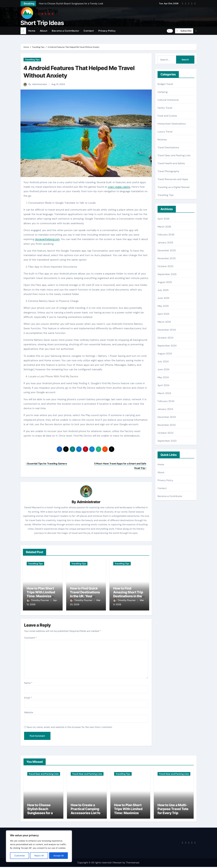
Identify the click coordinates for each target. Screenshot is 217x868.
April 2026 (164, 219)
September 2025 (167, 274)
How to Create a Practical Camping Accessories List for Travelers (86, 812)
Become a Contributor (65, 31)
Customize (20, 856)
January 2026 (165, 243)
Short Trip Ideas (42, 23)
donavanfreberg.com (47, 239)
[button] (196, 31)
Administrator (40, 84)
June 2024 (164, 369)
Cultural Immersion (168, 100)
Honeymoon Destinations (172, 124)
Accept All (59, 856)
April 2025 (164, 314)
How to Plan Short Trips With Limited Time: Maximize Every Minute (41, 594)
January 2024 (165, 409)
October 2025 (165, 266)
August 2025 (165, 282)
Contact (89, 31)
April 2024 (164, 385)
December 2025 (167, 250)
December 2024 (167, 330)
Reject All (39, 856)
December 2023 (167, 417)
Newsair (117, 863)
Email (28, 697)
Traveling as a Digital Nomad (174, 187)
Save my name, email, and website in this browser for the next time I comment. (70, 726)
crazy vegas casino (119, 187)
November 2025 (167, 258)
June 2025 (164, 298)
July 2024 (163, 361)
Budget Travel (165, 84)
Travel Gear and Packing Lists (174, 155)
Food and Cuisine (167, 116)
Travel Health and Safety (171, 163)
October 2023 (165, 433)
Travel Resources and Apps (173, 179)
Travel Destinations (168, 147)
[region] (39, 846)
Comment (30, 637)
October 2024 (165, 338)
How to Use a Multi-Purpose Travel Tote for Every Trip (173, 810)
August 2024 (165, 354)
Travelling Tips (32, 60)
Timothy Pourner (38, 600)
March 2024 (164, 393)
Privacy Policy (107, 31)
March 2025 (164, 322)
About (44, 31)
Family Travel (165, 108)
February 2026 (166, 235)
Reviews (162, 140)
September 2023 (167, 441)
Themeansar (133, 863)
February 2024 (166, 401)
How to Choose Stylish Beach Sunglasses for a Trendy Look (40, 812)
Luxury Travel (165, 132)
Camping (163, 92)
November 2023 (167, 425)
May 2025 (163, 306)
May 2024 (163, 377)
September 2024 (167, 346)
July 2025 (163, 290)
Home (32, 31)
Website (29, 711)
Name (28, 682)
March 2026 (164, 227)
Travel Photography (168, 171)
